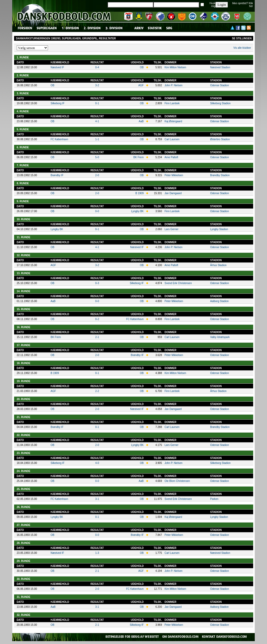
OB (142, 67)
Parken (214, 499)
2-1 (97, 337)
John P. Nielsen (174, 85)
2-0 (97, 175)
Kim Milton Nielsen (175, 67)
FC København (59, 139)
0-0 (97, 211)
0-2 (97, 319)
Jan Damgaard (173, 193)
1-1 (97, 139)
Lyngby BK (137, 211)
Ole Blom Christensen (177, 481)
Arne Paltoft (171, 157)
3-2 (97, 85)
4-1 (97, 121)
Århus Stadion (218, 265)
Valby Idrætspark (220, 337)
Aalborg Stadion (219, 301)
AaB (141, 121)
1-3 (97, 553)
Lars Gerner (171, 229)
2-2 (97, 391)
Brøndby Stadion (220, 175)
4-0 (97, 463)
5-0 (97, 157)
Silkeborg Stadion (220, 103)
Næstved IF (57, 67)
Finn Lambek (172, 103)
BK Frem (139, 157)
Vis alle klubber (242, 48)
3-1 (97, 499)
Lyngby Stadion (219, 229)
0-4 (97, 67)
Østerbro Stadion (220, 139)
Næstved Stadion (220, 67)
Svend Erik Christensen (178, 283)
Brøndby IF (57, 175)
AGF (141, 85)
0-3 (97, 283)
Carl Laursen (172, 139)
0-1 (97, 103)
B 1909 (139, 193)
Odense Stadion (220, 85)
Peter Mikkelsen (174, 175)
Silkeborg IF (57, 103)
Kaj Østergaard (173, 121)
